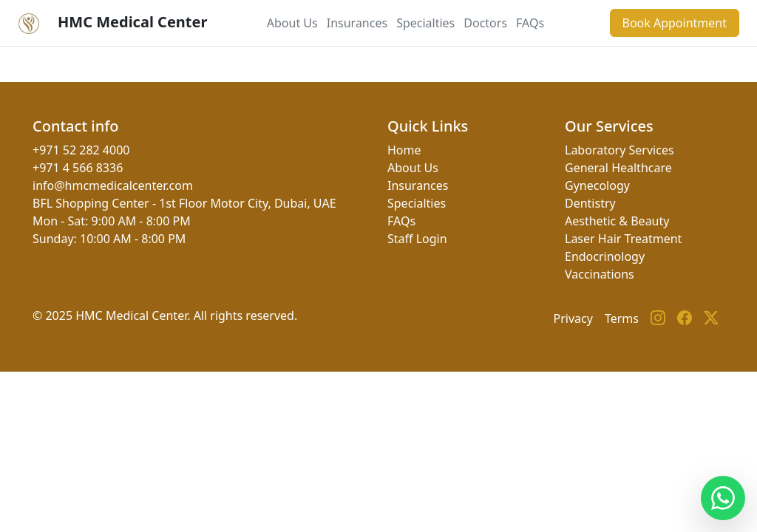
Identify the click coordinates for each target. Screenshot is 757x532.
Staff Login (417, 239)
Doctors (485, 23)
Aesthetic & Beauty (617, 221)
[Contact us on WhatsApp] (723, 498)
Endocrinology (605, 256)
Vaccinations (600, 274)
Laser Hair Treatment (623, 239)
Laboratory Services (619, 150)
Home (404, 150)
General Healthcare (618, 168)
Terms (622, 318)
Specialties (425, 23)
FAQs (530, 23)
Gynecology (597, 185)
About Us (292, 23)
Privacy (573, 318)
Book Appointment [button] (675, 23)
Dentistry (590, 203)
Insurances (357, 23)
